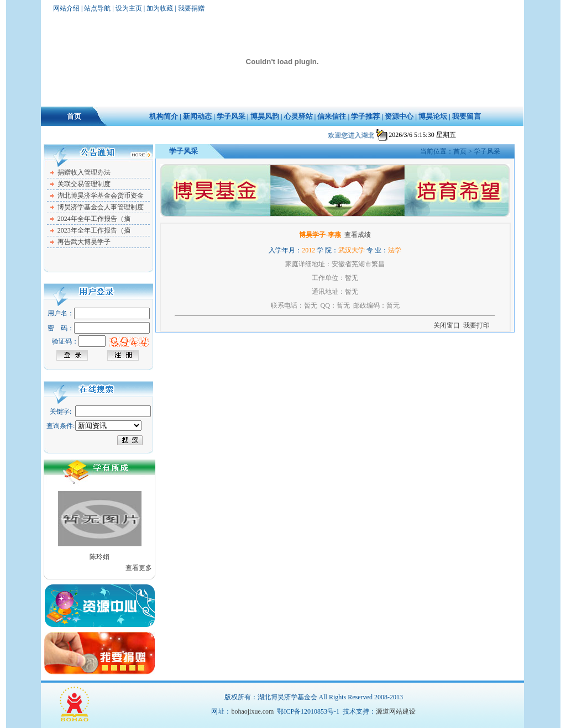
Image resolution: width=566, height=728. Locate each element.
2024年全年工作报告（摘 (94, 219)
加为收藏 (160, 8)
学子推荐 (365, 116)
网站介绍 (66, 8)
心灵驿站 (298, 116)
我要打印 (476, 325)
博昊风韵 (265, 116)
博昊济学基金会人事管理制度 (101, 207)
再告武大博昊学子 (84, 242)
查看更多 (139, 568)
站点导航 (97, 8)
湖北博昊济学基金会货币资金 (101, 196)
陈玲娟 (99, 557)
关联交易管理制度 (84, 184)
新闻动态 (197, 116)
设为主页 (129, 8)
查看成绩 (358, 235)
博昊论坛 (433, 116)
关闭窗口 (447, 325)
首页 (74, 116)
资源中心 (399, 116)
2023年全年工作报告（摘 (94, 230)
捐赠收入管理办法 (84, 172)
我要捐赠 (191, 8)
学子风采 (231, 116)
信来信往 (332, 116)
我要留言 (467, 116)
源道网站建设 (396, 711)
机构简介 (164, 116)
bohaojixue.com (252, 711)
